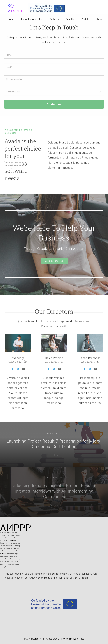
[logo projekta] (15, 3)
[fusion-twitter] (18, 370)
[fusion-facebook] (12, 370)
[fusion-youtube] (23, 370)
